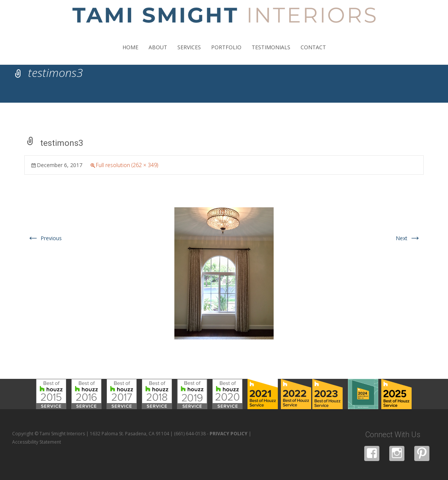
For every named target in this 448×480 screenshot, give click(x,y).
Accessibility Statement (37, 442)
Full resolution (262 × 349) (127, 165)
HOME (130, 54)
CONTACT (313, 54)
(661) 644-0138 (190, 434)
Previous (44, 238)
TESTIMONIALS (271, 54)
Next (408, 238)
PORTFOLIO (226, 54)
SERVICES (189, 54)
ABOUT (158, 54)
